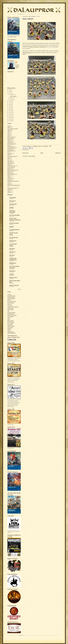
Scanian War (10, 178)
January (12, 100)
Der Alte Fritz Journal (14, 223)
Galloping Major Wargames (13, 307)
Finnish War (10, 153)
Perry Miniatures (11, 322)
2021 (10, 103)
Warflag (9, 330)
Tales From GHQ (13, 204)
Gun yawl (9, 160)
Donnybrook (10, 142)
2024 (10, 91)
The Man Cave (12, 252)
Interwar (9, 164)
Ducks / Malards (13, 96)
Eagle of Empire (11, 151)
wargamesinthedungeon (14, 230)
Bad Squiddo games (11, 296)
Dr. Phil (9, 300)
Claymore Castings (11, 297)
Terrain (9, 184)
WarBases (9, 329)
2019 (10, 106)
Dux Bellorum (10, 146)
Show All (19, 289)
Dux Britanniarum (11, 148)
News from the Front (14, 237)
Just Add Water (13, 197)
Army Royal (12, 255)
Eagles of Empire (11, 303)
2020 (10, 104)
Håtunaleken (10, 163)
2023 (10, 93)
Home (42, 153)
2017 (10, 109)
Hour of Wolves (11, 309)
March (12, 98)
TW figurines (10, 327)
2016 (10, 111)
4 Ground (9, 294)
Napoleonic (10, 171)
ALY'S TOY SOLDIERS (14, 215)
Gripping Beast (10, 308)
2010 (10, 121)
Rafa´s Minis (10, 325)
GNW (9, 159)
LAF (8, 311)
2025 (10, 90)
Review (9, 176)
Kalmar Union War (11, 166)
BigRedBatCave (13, 263)
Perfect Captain (10, 321)
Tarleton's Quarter (13, 277)
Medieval (9, 169)
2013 (10, 116)
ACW (9, 133)
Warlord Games (11, 332)
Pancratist (11, 226)
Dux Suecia (10, 149)
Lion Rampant (10, 167)
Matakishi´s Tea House (12, 315)
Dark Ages (10, 141)
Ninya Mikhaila (11, 316)
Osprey (9, 319)
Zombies (9, 192)
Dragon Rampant (11, 144)
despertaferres (12, 271)
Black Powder (10, 138)
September (12, 95)
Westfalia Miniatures (12, 333)
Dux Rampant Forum (12, 301)
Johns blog (12, 274)
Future (9, 158)
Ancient (9, 135)
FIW (8, 152)
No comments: (46, 146)
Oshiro (9, 318)
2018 (10, 108)
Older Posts (58, 153)
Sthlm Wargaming (11, 326)
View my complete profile (17, 66)
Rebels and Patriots (11, 174)
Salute (9, 177)
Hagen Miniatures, (27, 52)
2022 (10, 101)
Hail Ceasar (10, 162)
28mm (9, 127)
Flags (8, 155)
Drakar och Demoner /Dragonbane (37, 47)
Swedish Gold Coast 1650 (13, 181)
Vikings (9, 191)
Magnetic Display (11, 314)
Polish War (10, 173)
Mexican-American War (12, 170)
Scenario (9, 180)
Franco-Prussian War (12, 156)
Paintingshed (12, 249)
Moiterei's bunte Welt (14, 285)
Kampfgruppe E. (13, 241)
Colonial (9, 140)
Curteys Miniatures (11, 298)
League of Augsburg (11, 312)
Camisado (11, 207)
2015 (10, 113)
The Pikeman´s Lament (12, 188)
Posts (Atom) (32, 156)
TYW (9, 182)
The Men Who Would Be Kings (14, 185)
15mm (9, 126)
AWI (8, 134)
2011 (10, 119)
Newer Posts (25, 153)
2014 (10, 114)
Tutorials (9, 189)
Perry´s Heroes (10, 323)
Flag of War (10, 305)
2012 (10, 117)
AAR (8, 131)
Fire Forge (10, 304)
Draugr (9, 145)
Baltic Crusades (11, 137)
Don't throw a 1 (13, 201)
